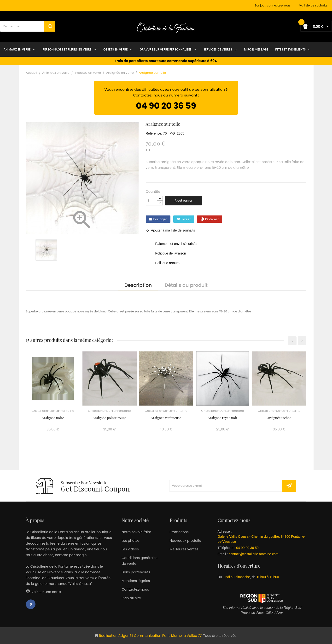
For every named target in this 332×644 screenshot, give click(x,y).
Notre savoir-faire (136, 532)
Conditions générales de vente (139, 561)
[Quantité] (151, 201)
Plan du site (131, 598)
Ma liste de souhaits (313, 6)
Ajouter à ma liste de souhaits (170, 230)
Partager (160, 219)
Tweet (186, 219)
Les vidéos (130, 549)
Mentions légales (136, 581)
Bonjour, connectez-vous (273, 6)
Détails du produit (186, 285)
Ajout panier (184, 201)
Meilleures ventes (184, 549)
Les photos (131, 541)
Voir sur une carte (43, 592)
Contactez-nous (135, 589)
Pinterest (212, 219)
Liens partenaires (136, 572)
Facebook (31, 604)
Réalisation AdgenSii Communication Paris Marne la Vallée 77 (150, 636)
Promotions (179, 532)
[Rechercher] (28, 26)
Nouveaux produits (185, 541)
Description (138, 285)
